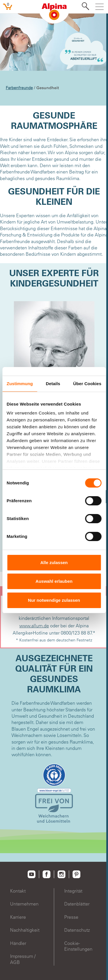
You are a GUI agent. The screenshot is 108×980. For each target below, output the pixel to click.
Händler (18, 943)
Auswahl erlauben (54, 581)
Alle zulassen (54, 562)
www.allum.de (34, 626)
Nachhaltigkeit (25, 930)
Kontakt (18, 891)
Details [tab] (53, 384)
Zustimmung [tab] (20, 384)
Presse (71, 917)
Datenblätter (77, 904)
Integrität (73, 891)
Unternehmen (24, 904)
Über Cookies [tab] (87, 384)
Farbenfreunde (19, 88)
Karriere (18, 917)
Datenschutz (77, 930)
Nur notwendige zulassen (54, 600)
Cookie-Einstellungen (78, 946)
